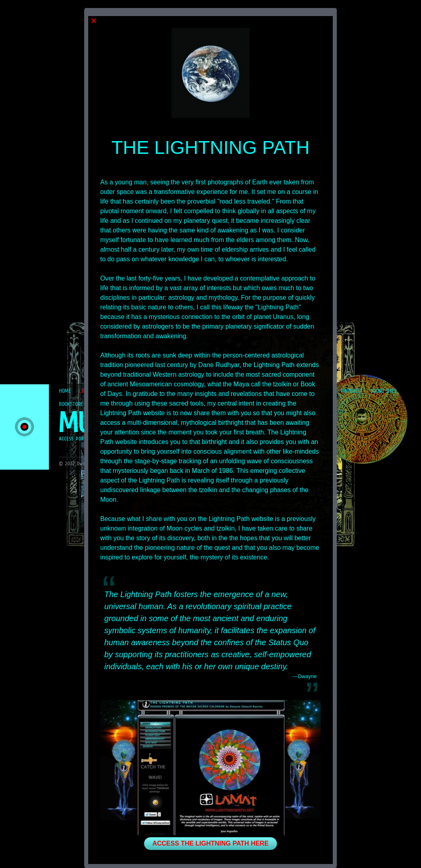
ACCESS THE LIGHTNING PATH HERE (210, 843)
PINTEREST (352, 391)
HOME (65, 391)
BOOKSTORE (71, 404)
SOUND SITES (384, 391)
